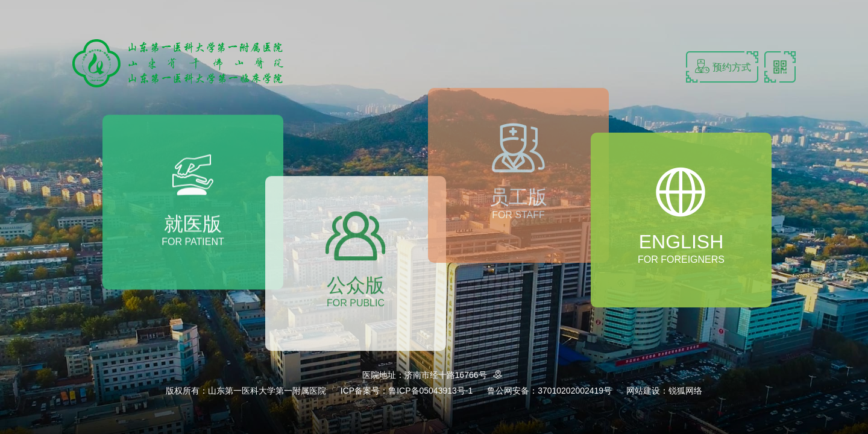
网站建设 (643, 391)
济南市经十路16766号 (455, 375)
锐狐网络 (685, 391)
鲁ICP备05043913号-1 (430, 391)
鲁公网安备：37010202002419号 (549, 391)
